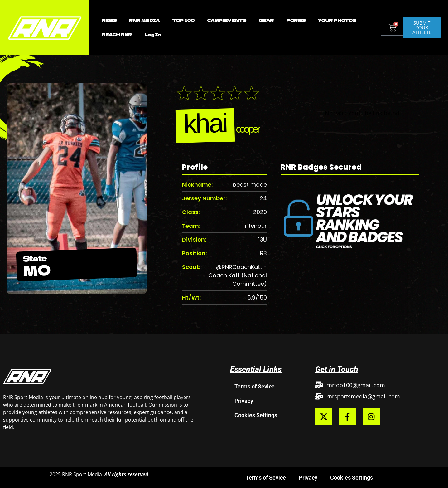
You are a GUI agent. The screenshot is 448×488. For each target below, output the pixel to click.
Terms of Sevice (255, 386)
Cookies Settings (256, 415)
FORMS (296, 20)
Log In (152, 34)
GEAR (266, 20)
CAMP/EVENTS (227, 20)
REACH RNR (117, 34)
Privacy (244, 401)
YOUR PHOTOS (337, 20)
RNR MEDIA (144, 20)
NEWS (109, 20)
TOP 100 (183, 20)
